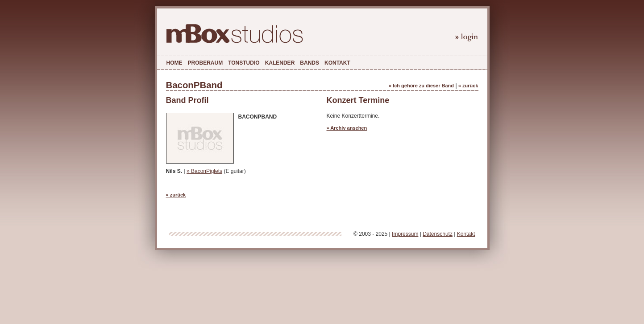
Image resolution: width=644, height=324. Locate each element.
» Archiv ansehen (347, 128)
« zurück (468, 86)
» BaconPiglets (204, 171)
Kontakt (337, 63)
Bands (310, 63)
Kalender (280, 63)
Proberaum (206, 63)
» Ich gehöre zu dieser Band (421, 86)
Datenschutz (438, 234)
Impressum (405, 234)
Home (175, 63)
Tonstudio (244, 63)
